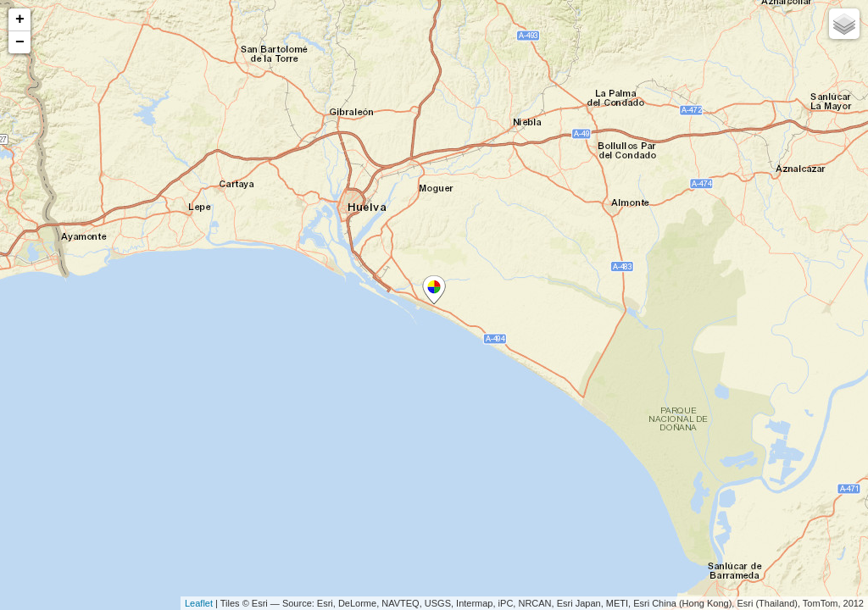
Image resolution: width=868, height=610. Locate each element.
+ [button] (20, 19)
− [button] (20, 42)
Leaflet (199, 603)
